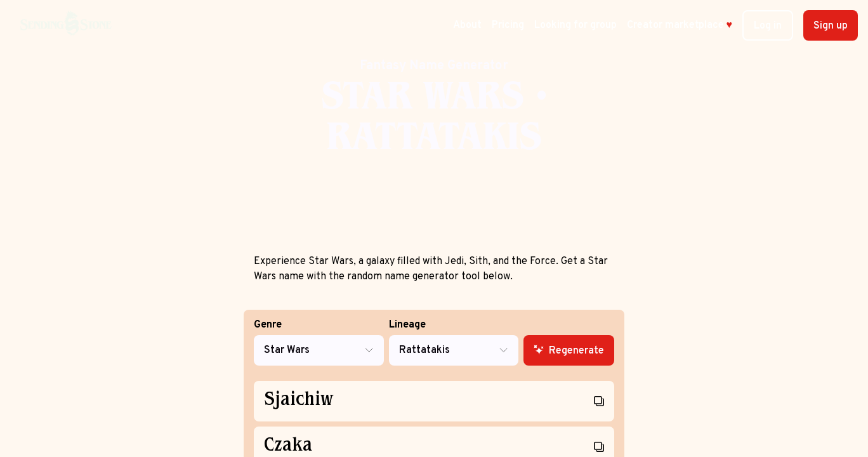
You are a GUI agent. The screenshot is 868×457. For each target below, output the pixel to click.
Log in (768, 26)
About (467, 25)
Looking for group (575, 25)
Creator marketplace (680, 25)
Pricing (508, 25)
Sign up (831, 26)
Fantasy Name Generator (434, 66)
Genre (319, 343)
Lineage (454, 343)
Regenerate (569, 351)
